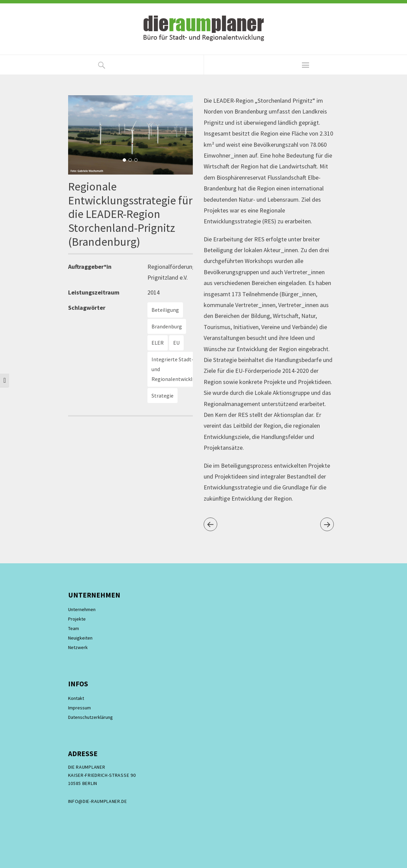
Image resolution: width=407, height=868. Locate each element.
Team (74, 628)
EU (176, 343)
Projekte (77, 619)
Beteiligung (165, 310)
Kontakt (76, 698)
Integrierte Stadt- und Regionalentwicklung (176, 369)
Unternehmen (82, 609)
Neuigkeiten (80, 638)
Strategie (162, 396)
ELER (158, 343)
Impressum (79, 708)
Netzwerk (78, 647)
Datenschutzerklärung (90, 717)
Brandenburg (167, 326)
